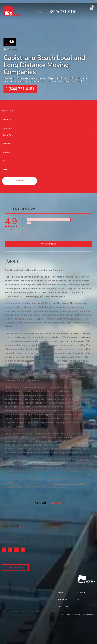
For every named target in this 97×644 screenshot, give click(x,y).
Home (61, 593)
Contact (82, 593)
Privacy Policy (28, 612)
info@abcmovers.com (14, 542)
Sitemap (39, 612)
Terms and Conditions (11, 612)
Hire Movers (15, 567)
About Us (63, 607)
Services (62, 600)
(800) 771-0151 (36, 542)
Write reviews (48, 244)
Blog (80, 600)
